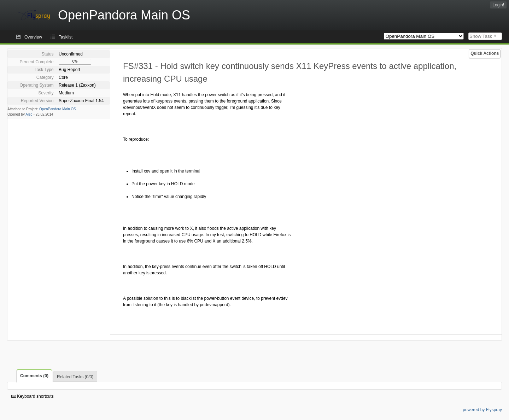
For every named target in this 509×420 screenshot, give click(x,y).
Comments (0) (34, 376)
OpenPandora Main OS (58, 109)
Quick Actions (485, 53)
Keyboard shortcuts (33, 396)
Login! (498, 5)
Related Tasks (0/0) (75, 377)
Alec (29, 114)
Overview (33, 37)
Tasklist (66, 37)
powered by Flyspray (482, 410)
